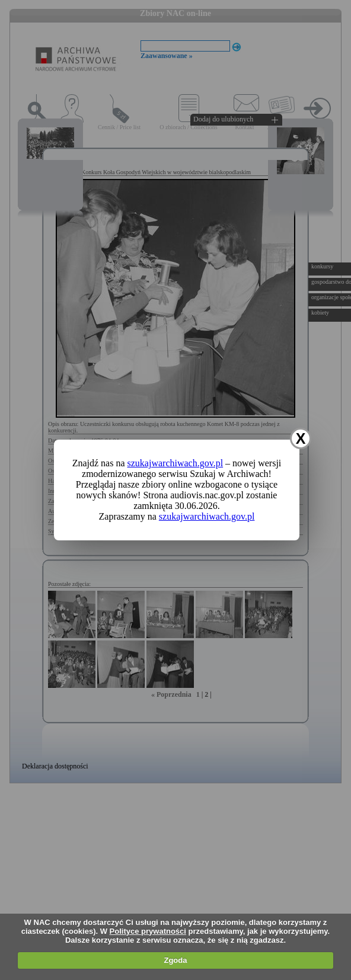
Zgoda (175, 960)
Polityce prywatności (148, 931)
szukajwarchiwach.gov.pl (175, 463)
